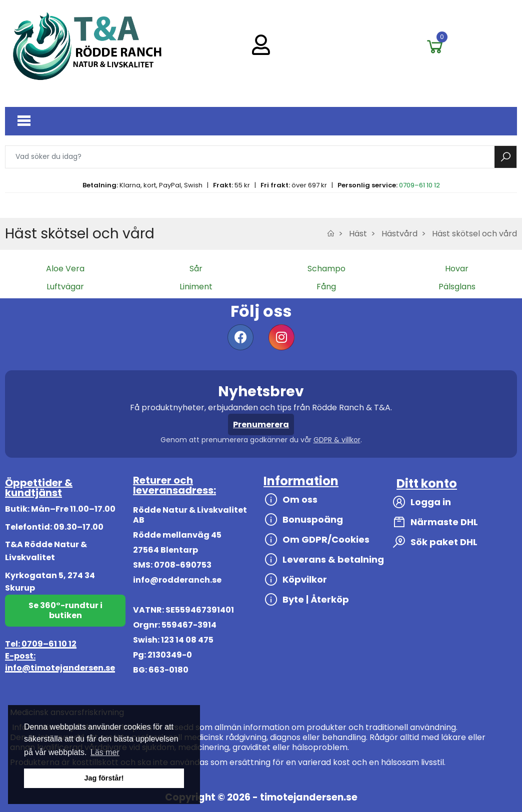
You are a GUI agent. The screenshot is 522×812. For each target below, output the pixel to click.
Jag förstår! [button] (104, 778)
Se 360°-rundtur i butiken (65, 610)
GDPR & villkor (337, 440)
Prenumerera (261, 424)
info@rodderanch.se (177, 580)
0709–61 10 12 (419, 185)
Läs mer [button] (105, 752)
